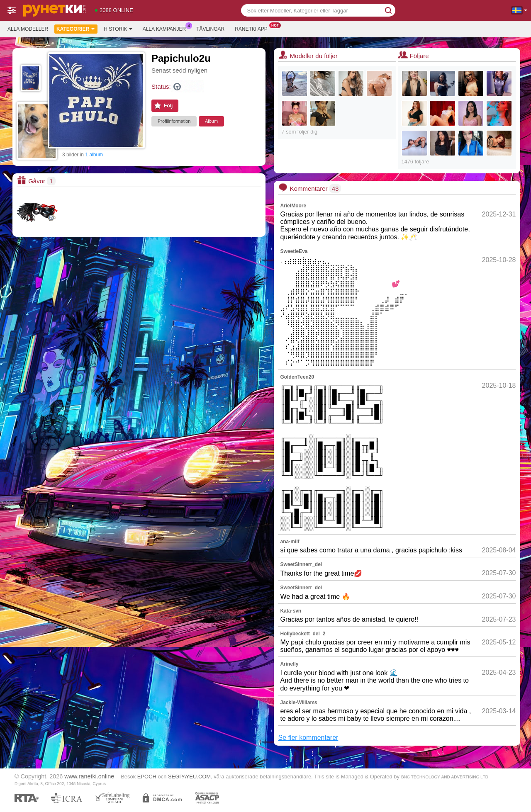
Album (211, 121)
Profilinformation (174, 121)
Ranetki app (253, 28)
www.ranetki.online (89, 776)
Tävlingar (210, 29)
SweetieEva (294, 251)
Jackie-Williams (298, 703)
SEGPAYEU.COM (189, 777)
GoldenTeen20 (297, 377)
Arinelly (289, 664)
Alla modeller (28, 29)
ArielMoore (293, 206)
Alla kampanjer (166, 28)
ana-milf (290, 542)
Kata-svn (291, 611)
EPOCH (147, 777)
